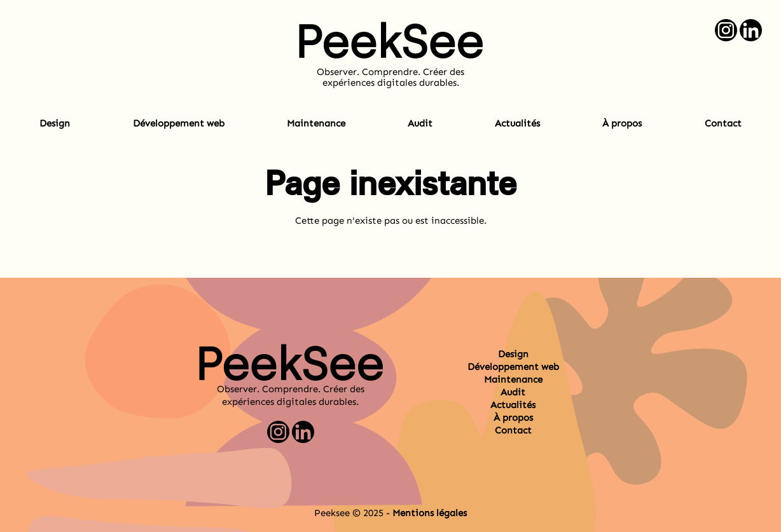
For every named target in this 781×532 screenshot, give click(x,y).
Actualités (517, 123)
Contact (723, 123)
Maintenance (316, 123)
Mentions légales (430, 513)
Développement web (179, 123)
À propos (622, 123)
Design (55, 123)
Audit (420, 123)
